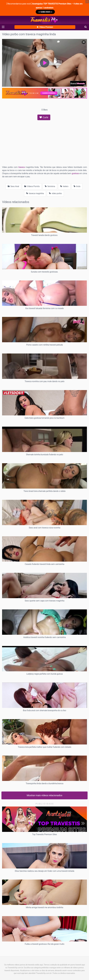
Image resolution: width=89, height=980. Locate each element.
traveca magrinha (35, 193)
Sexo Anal (13, 186)
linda (77, 186)
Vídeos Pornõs (32, 186)
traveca (22, 167)
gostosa (75, 173)
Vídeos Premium (45, 27)
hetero (64, 186)
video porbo (55, 193)
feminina (50, 186)
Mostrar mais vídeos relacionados (44, 795)
